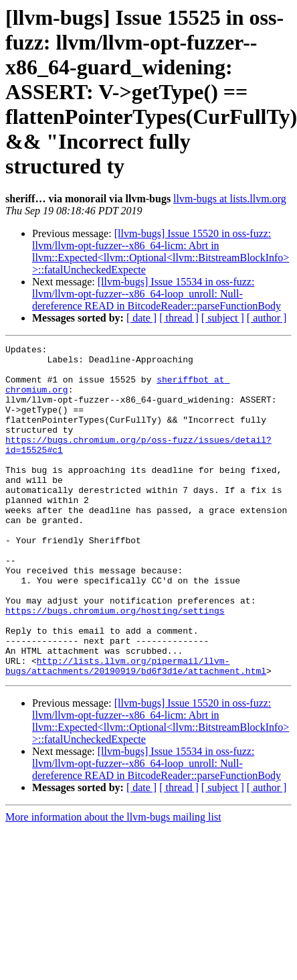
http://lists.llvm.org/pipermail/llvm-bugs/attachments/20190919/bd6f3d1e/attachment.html (136, 731)
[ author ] (267, 318)
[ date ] (141, 318)
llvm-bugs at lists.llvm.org (230, 199)
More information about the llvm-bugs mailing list (113, 883)
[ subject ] (223, 318)
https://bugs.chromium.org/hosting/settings (115, 664)
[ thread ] (179, 318)
